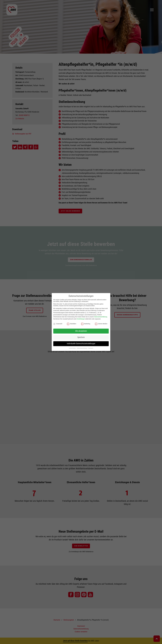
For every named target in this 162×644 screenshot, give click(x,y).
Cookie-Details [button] (72, 348)
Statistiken (72, 324)
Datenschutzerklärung (101, 317)
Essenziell (58, 324)
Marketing (86, 324)
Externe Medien (101, 324)
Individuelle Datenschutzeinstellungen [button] (81, 344)
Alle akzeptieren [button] (81, 331)
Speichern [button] (81, 337)
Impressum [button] (91, 348)
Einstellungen (81, 319)
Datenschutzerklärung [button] (82, 348)
